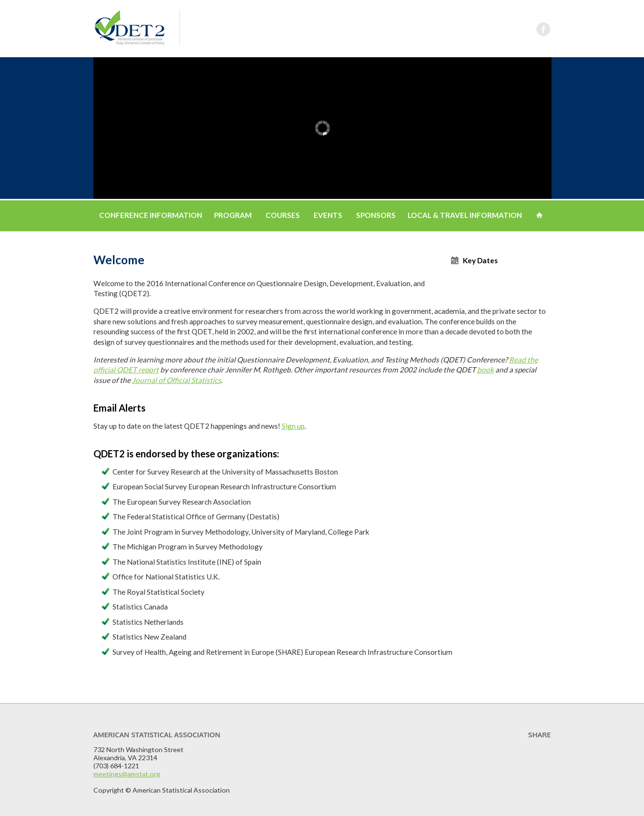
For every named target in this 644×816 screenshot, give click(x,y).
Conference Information (151, 215)
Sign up (293, 426)
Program (233, 215)
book (486, 370)
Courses (283, 215)
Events (328, 215)
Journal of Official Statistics (177, 380)
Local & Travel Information (465, 215)
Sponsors (376, 215)
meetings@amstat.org (127, 774)
